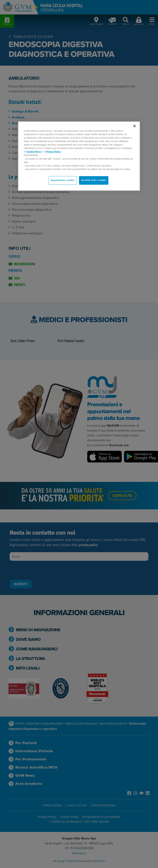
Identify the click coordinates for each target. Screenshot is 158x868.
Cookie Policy (34, 152)
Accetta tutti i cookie (94, 180)
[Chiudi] (135, 126)
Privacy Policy (53, 152)
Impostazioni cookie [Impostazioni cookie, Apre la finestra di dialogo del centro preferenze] (63, 180)
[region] (79, 156)
